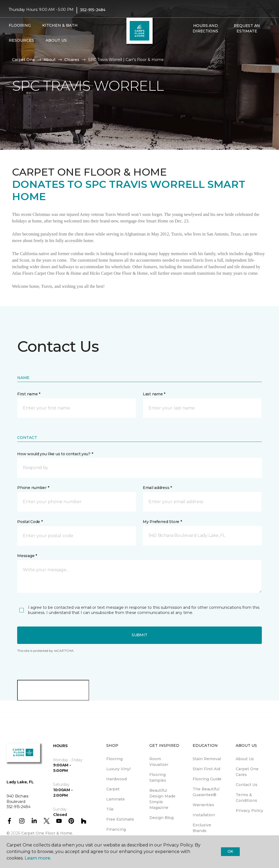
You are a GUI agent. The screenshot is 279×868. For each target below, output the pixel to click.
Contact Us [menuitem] (247, 785)
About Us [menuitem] (245, 759)
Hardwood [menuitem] (116, 779)
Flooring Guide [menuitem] (207, 779)
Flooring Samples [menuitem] (158, 777)
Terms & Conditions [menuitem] (246, 798)
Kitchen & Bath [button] (60, 25)
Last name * (154, 394)
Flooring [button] (20, 25)
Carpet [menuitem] (113, 789)
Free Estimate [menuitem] (120, 819)
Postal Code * (30, 522)
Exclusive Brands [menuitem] (202, 828)
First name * (29, 394)
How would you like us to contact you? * (55, 454)
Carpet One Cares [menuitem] (247, 772)
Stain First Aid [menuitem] (206, 769)
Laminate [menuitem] (116, 799)
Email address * (157, 488)
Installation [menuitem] (204, 815)
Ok (230, 851)
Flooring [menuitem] (114, 759)
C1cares (72, 60)
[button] (189, 43)
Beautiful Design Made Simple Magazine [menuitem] (162, 799)
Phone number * (33, 488)
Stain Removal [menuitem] (207, 759)
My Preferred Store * (162, 522)
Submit (139, 635)
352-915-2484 (93, 10)
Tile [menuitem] (110, 809)
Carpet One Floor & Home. (47, 833)
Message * (27, 556)
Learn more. (38, 858)
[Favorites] (196, 43)
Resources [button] (21, 40)
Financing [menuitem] (116, 829)
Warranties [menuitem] (203, 805)
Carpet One (23, 60)
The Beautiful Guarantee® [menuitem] (206, 792)
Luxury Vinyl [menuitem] (118, 769)
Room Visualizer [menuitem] (159, 762)
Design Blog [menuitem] (161, 818)
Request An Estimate (247, 28)
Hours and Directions (205, 28)
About (50, 60)
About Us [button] (56, 40)
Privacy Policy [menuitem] (249, 811)
